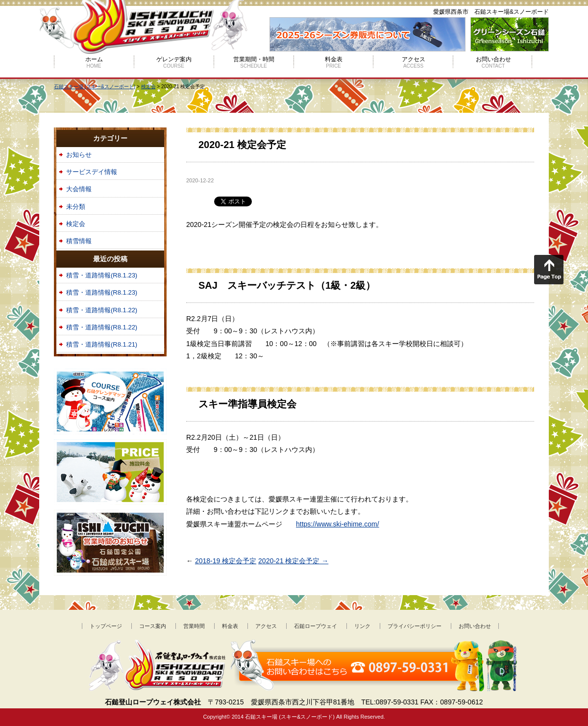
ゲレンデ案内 (174, 62)
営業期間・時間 (254, 62)
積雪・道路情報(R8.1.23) (102, 275)
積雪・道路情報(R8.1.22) (102, 310)
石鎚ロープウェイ (316, 626)
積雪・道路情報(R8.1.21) (102, 344)
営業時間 (194, 626)
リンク (362, 626)
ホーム (94, 62)
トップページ (106, 626)
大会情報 (79, 189)
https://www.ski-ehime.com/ (338, 524)
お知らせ (79, 155)
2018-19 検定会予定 (226, 561)
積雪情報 (79, 241)
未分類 (76, 207)
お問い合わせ (493, 62)
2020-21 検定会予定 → (293, 561)
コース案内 (153, 626)
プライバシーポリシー (415, 626)
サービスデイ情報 (92, 172)
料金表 (334, 62)
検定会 (76, 224)
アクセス (414, 62)
